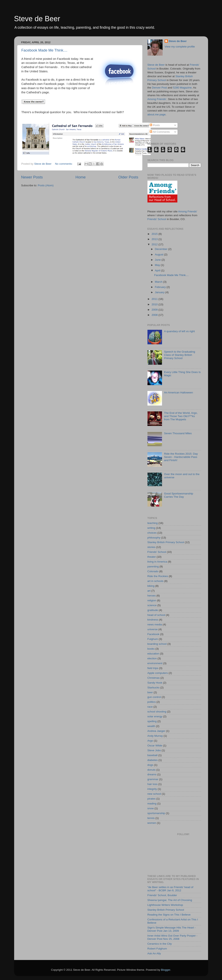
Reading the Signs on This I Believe (169, 915)
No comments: (64, 164)
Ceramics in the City (160, 944)
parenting (153, 566)
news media (155, 624)
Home (81, 177)
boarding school (157, 644)
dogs (150, 765)
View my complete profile (180, 47)
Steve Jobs (154, 750)
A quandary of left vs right (179, 331)
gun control (154, 697)
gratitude (153, 610)
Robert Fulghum (157, 949)
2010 (155, 304)
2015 (155, 234)
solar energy (155, 716)
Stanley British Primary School (166, 542)
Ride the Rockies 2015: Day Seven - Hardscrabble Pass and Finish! (181, 457)
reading (152, 803)
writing (151, 528)
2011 (155, 299)
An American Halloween (178, 393)
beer (150, 692)
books (151, 649)
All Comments (160, 132)
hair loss (153, 784)
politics (152, 702)
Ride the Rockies (158, 576)
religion (152, 600)
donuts (152, 770)
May (158, 265)
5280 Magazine (182, 88)
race (150, 707)
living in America (157, 562)
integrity (152, 789)
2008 (155, 315)
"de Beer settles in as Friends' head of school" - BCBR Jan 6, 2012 (170, 889)
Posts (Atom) (46, 185)
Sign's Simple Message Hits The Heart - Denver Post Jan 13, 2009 (172, 929)
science (152, 605)
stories (152, 547)
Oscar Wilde (155, 746)
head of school (156, 615)
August (160, 254)
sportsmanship (156, 813)
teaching (153, 523)
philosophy (154, 538)
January (160, 292)
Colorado (153, 571)
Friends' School (157, 219)
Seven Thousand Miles (178, 433)
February (161, 287)
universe (153, 629)
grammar (153, 779)
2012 (155, 244)
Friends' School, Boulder (162, 895)
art (149, 591)
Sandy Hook (155, 683)
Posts (155, 125)
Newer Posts (32, 177)
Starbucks (154, 688)
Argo (150, 741)
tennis (151, 818)
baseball (153, 755)
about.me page (157, 114)
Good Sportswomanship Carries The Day (179, 495)
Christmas (154, 678)
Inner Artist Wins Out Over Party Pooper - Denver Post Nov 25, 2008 (173, 937)
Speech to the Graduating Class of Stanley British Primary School (180, 355)
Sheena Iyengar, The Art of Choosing (170, 900)
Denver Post (159, 88)
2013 (155, 239)
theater (152, 557)
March (159, 282)
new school (154, 794)
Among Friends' (157, 99)
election (152, 658)
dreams (152, 774)
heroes (152, 596)
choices (152, 533)
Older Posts (128, 177)
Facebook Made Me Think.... (44, 50)
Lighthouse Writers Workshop (165, 905)
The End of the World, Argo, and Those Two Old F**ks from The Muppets (181, 416)
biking (151, 586)
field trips (153, 668)
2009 (155, 310)
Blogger (166, 970)
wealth (151, 726)
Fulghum (153, 639)
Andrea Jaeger (156, 731)
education (153, 654)
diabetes (153, 760)
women (152, 823)
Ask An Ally (154, 953)
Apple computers (158, 673)
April (158, 270)
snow (151, 808)
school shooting (157, 712)
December (162, 249)
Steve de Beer (37, 19)
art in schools (156, 581)
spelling (152, 721)
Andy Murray (155, 736)
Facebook (153, 634)
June (158, 260)
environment (155, 663)
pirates (152, 799)
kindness (153, 620)
